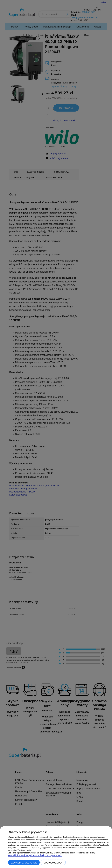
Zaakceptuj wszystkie (24, 863)
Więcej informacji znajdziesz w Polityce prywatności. (35, 855)
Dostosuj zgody (53, 863)
